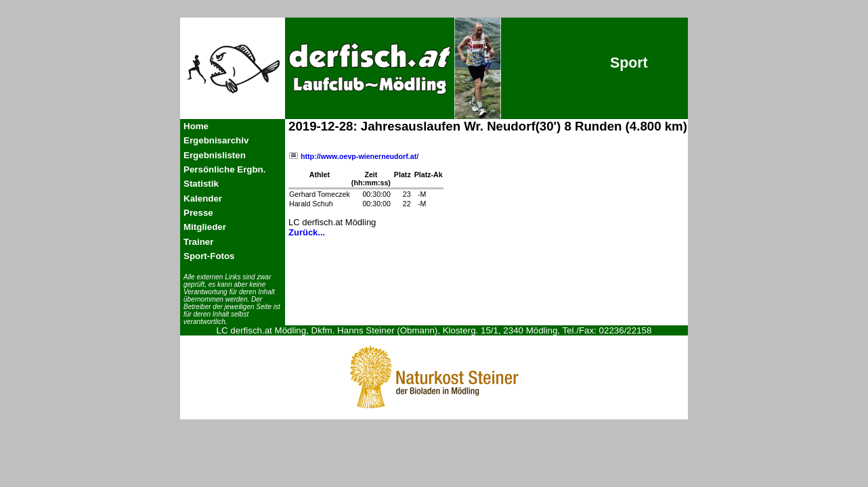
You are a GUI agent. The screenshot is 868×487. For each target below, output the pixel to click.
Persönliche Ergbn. (224, 169)
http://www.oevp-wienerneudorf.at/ (353, 156)
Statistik (201, 184)
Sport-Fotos (209, 256)
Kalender (203, 199)
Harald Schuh (311, 204)
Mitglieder (205, 227)
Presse (198, 213)
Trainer (198, 242)
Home (196, 126)
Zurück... (307, 232)
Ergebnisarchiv (216, 140)
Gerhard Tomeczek (320, 194)
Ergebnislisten (215, 155)
